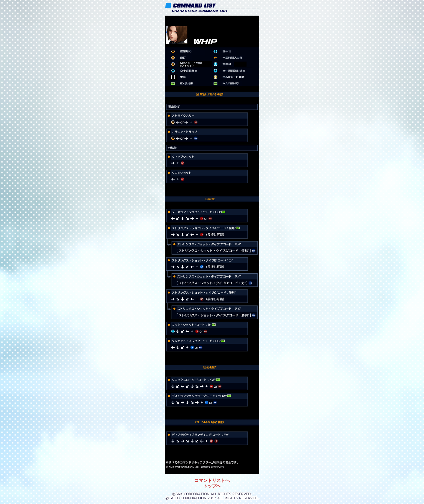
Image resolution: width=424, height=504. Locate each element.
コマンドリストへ (212, 480)
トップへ (212, 486)
